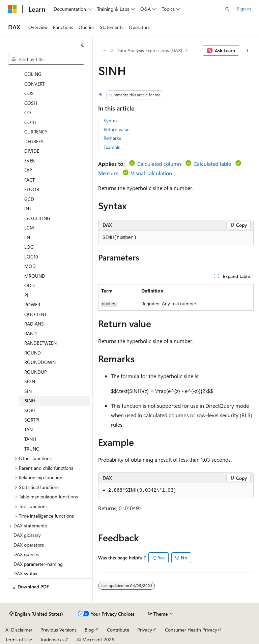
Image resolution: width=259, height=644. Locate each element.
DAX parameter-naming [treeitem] (38, 564)
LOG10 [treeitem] (31, 257)
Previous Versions (59, 630)
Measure (108, 173)
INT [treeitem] (28, 208)
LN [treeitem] (27, 237)
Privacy (145, 630)
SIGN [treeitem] (30, 381)
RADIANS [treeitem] (34, 324)
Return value (117, 129)
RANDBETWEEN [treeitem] (40, 343)
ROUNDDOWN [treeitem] (40, 362)
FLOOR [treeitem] (32, 189)
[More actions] (248, 51)
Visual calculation (151, 173)
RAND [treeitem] (31, 333)
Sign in (244, 9)
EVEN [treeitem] (30, 161)
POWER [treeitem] (32, 304)
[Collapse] (83, 45)
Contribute (118, 630)
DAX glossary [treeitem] (27, 535)
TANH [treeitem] (30, 439)
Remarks (112, 138)
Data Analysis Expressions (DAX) (149, 50)
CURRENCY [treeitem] (36, 132)
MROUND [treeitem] (35, 276)
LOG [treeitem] (29, 247)
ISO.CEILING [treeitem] (37, 218)
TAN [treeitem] (28, 430)
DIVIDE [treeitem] (32, 151)
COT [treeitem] (29, 112)
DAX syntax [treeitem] (25, 573)
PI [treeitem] (26, 295)
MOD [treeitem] (30, 266)
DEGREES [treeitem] (34, 141)
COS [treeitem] (29, 93)
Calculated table (212, 164)
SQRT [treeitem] (30, 410)
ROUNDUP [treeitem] (36, 372)
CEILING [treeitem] (33, 74)
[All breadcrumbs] (104, 51)
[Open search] (227, 9)
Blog (89, 630)
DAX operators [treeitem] (29, 545)
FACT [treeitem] (30, 180)
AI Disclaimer (19, 630)
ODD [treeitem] (30, 285)
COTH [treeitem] (30, 122)
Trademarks (52, 639)
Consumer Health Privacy (191, 630)
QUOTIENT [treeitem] (35, 314)
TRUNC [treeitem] (32, 449)
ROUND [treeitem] (33, 353)
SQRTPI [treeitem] (32, 420)
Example (112, 147)
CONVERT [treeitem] (34, 84)
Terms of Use (19, 639)
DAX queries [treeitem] (26, 554)
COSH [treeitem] (31, 103)
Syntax (110, 120)
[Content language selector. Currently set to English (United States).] (36, 614)
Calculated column (159, 164)
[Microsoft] (12, 9)
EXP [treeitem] (28, 170)
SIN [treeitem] (28, 391)
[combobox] (46, 59)
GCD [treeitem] (29, 199)
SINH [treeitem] (30, 401)
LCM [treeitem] (29, 228)
